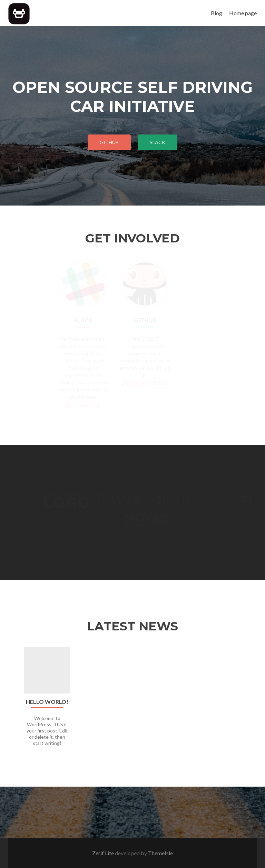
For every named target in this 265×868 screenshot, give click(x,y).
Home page (243, 13)
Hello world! (47, 702)
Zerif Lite (104, 853)
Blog (217, 13)
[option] (132, 700)
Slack (158, 142)
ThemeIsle (160, 853)
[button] (11, 705)
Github (109, 142)
